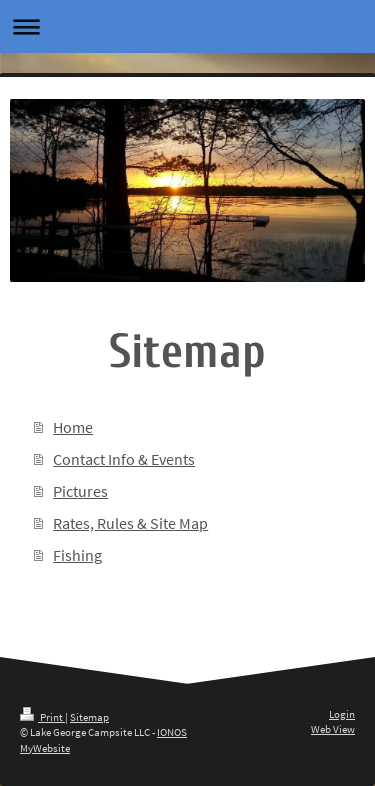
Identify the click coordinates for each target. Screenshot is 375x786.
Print (42, 717)
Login (342, 714)
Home (73, 427)
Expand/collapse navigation (187, 26)
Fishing (77, 555)
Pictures (80, 491)
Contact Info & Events (124, 459)
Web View (333, 729)
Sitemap (89, 717)
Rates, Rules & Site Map (130, 523)
